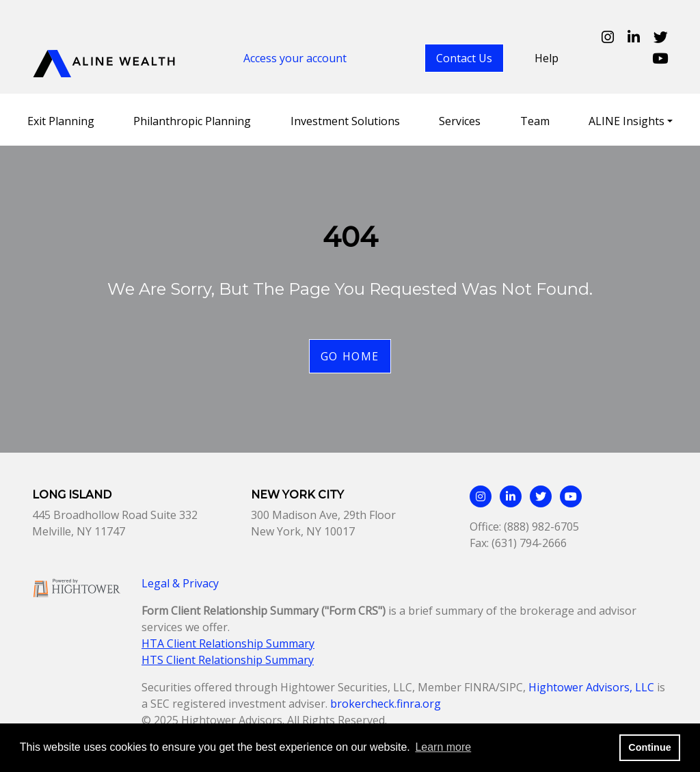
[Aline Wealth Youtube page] (660, 58)
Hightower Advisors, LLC (591, 687)
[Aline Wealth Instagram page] (608, 37)
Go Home (350, 356)
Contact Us (464, 58)
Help (547, 58)
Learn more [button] (443, 747)
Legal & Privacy (180, 583)
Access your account (295, 58)
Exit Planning (61, 121)
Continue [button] (649, 747)
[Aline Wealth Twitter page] (661, 37)
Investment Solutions (345, 121)
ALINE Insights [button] (627, 121)
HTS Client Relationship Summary (228, 660)
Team (535, 121)
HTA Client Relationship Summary (228, 643)
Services (460, 121)
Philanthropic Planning (192, 121)
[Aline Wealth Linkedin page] (634, 37)
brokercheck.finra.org (386, 704)
